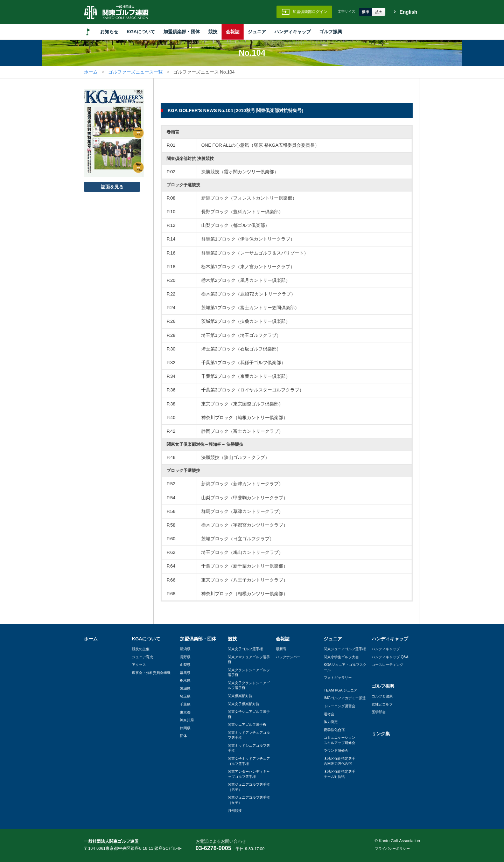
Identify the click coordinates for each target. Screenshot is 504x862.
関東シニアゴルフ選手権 (247, 725)
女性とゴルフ (382, 704)
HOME (88, 32)
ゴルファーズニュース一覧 (135, 72)
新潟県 (185, 649)
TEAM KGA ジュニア (341, 690)
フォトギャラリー (338, 678)
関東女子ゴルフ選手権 (245, 649)
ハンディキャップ (293, 32)
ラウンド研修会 (336, 750)
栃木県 (185, 680)
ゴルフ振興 (331, 32)
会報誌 (233, 32)
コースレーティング (387, 665)
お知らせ (109, 32)
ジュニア (257, 32)
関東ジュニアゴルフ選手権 (345, 649)
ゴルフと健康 (382, 696)
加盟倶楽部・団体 (182, 32)
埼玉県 (185, 696)
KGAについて (141, 32)
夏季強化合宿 (334, 730)
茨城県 (185, 689)
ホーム (91, 72)
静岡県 (185, 728)
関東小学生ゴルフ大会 (341, 657)
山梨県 (185, 665)
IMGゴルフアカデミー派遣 (345, 698)
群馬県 (185, 673)
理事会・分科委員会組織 (151, 673)
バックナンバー (288, 657)
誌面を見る (112, 187)
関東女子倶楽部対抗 (244, 704)
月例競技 (235, 811)
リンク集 (381, 734)
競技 (213, 32)
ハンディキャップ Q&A (390, 657)
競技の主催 (141, 649)
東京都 (185, 712)
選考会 (329, 714)
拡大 (379, 12)
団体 (183, 736)
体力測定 (331, 722)
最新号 (281, 649)
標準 (365, 12)
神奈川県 (187, 720)
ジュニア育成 (142, 657)
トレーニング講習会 (339, 706)
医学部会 (379, 712)
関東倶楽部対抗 (240, 696)
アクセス (139, 665)
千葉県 (185, 704)
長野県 (185, 657)
